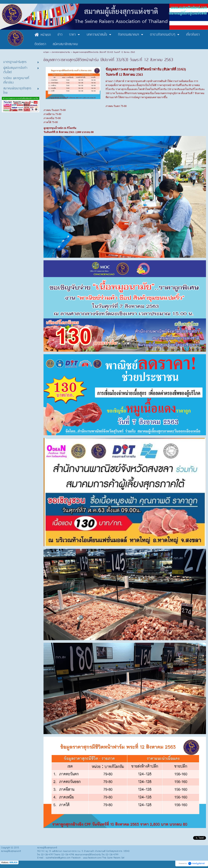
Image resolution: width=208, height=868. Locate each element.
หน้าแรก (47, 52)
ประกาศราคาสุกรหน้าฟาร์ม (61, 52)
